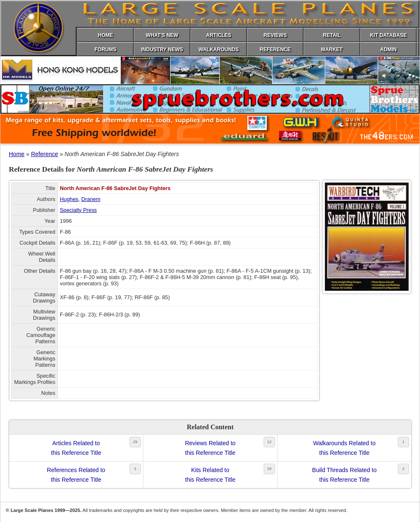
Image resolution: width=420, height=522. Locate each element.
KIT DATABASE (389, 35)
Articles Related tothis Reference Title (76, 448)
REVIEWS (275, 35)
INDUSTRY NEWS (162, 50)
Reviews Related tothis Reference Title (210, 448)
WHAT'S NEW (162, 35)
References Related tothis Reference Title (76, 475)
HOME (106, 35)
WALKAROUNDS (219, 50)
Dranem (91, 199)
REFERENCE (275, 50)
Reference (45, 154)
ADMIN (388, 50)
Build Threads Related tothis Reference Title (345, 475)
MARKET (332, 50)
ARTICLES (219, 35)
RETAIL (332, 35)
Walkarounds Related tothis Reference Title (344, 448)
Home (17, 154)
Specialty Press (78, 210)
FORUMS (106, 50)
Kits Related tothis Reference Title (210, 475)
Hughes (69, 199)
